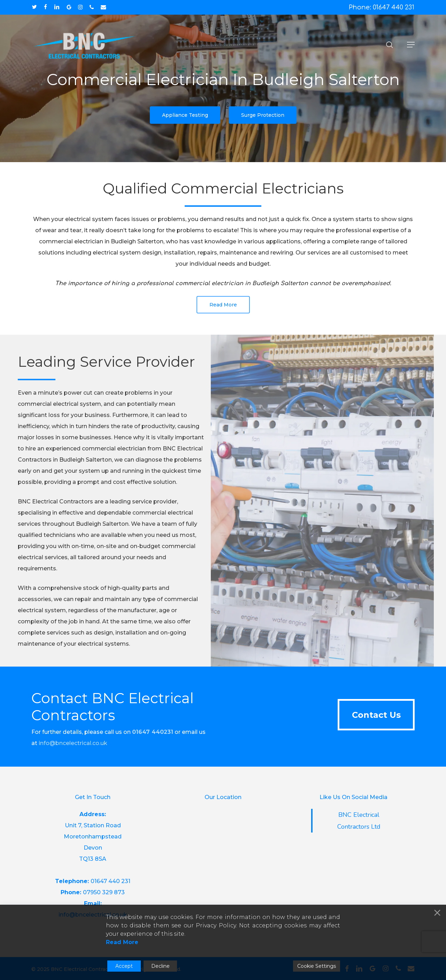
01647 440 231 (110, 881)
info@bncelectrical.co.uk (73, 743)
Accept (124, 966)
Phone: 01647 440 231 (382, 7)
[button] (411, 45)
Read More (122, 942)
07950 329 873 (104, 892)
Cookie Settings (317, 966)
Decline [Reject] (160, 966)
